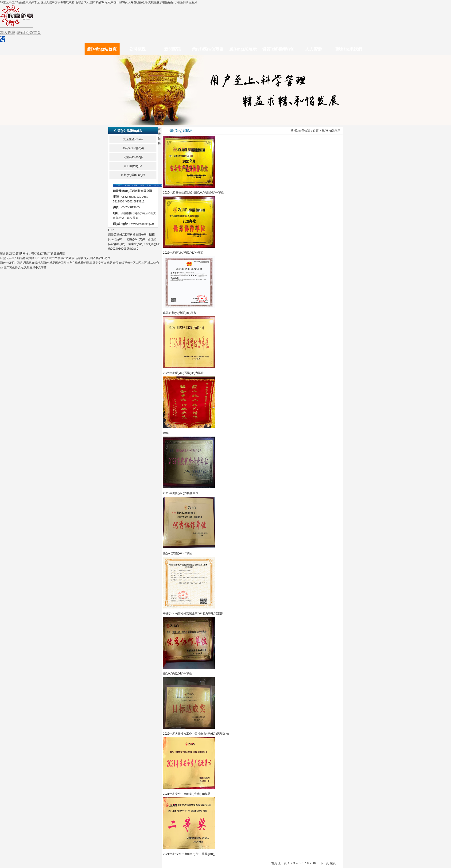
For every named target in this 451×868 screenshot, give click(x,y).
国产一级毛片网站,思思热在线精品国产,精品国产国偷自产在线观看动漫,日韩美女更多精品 (56, 263)
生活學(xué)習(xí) (133, 148)
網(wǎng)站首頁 (102, 49)
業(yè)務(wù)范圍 (208, 49)
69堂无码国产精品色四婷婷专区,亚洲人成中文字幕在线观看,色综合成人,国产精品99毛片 (55, 258)
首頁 (316, 131)
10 (314, 863)
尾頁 (333, 863)
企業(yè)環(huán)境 (133, 175)
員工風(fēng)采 (133, 166)
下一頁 (325, 863)
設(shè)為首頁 (29, 33)
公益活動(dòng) (133, 157)
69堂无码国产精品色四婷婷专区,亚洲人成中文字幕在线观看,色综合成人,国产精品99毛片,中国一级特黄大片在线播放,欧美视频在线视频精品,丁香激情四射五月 (99, 2)
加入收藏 (8, 33)
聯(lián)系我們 (349, 49)
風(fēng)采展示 (243, 49)
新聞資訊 (173, 49)
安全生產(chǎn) (133, 139)
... (318, 863)
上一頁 (282, 863)
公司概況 (137, 49)
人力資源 (314, 49)
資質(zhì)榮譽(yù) (278, 49)
